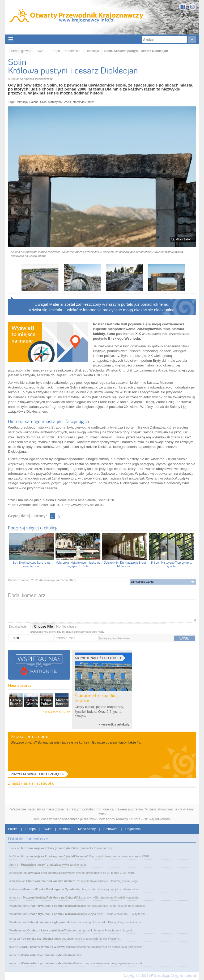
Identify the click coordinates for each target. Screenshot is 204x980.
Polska (13, 829)
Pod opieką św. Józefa (36, 939)
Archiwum (110, 829)
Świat (41, 51)
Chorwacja (73, 51)
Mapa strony (87, 829)
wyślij (185, 638)
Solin (43, 102)
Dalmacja (92, 51)
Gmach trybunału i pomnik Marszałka (53, 906)
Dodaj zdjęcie (18, 627)
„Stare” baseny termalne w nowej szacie (47, 947)
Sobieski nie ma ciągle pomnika (49, 922)
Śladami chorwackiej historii (96, 698)
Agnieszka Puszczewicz (36, 79)
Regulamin (133, 829)
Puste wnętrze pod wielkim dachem (51, 881)
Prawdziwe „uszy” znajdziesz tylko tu (47, 865)
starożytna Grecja (60, 102)
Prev (26, 277)
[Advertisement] (169, 695)
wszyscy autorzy (58, 711)
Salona (34, 102)
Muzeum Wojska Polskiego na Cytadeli (48, 848)
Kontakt (65, 829)
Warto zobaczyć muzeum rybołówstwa (47, 955)
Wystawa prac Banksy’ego (46, 873)
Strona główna (21, 51)
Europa (55, 51)
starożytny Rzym (84, 102)
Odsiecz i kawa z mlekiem (45, 930)
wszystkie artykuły (115, 724)
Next (178, 277)
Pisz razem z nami (29, 737)
